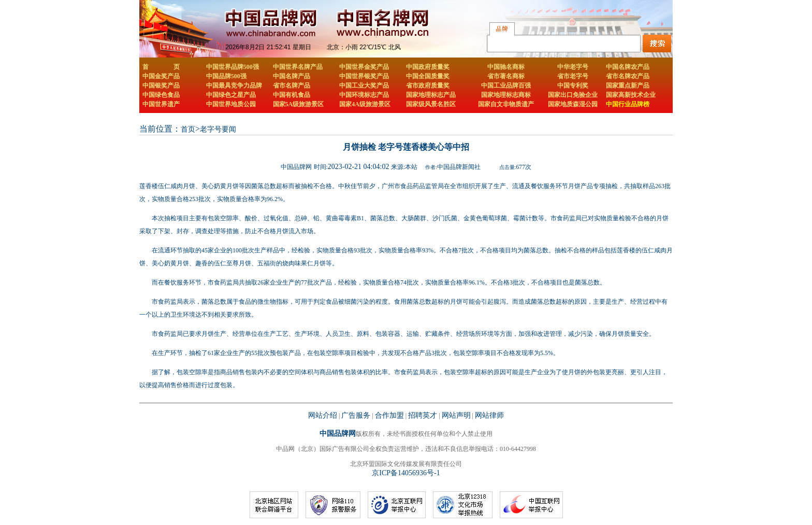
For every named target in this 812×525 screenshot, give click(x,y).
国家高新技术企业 (631, 95)
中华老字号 (573, 67)
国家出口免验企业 (573, 95)
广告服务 (356, 415)
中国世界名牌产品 (298, 67)
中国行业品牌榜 (628, 104)
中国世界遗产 (161, 104)
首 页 (161, 67)
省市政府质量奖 (428, 86)
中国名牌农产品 (628, 67)
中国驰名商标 (506, 67)
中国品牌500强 (226, 76)
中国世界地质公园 (231, 104)
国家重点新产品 (628, 86)
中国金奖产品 (161, 76)
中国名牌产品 (292, 76)
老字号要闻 (218, 129)
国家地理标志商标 (506, 95)
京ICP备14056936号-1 (406, 473)
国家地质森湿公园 (573, 104)
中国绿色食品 (161, 95)
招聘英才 (423, 415)
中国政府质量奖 (428, 67)
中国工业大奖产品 (364, 86)
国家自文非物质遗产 (506, 104)
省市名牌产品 (292, 86)
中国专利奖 (573, 86)
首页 (188, 129)
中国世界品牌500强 (233, 67)
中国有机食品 (292, 95)
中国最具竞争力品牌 (234, 86)
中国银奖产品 (161, 86)
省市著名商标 (506, 76)
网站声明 (456, 415)
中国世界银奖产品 (364, 76)
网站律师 (489, 415)
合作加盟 (389, 415)
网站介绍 (323, 415)
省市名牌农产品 (628, 76)
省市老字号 (573, 76)
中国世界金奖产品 (364, 67)
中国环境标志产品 (364, 95)
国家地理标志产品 (431, 95)
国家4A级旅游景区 (365, 104)
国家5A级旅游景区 (299, 104)
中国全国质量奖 (428, 76)
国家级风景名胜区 (431, 104)
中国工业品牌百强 (506, 86)
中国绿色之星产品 (231, 95)
